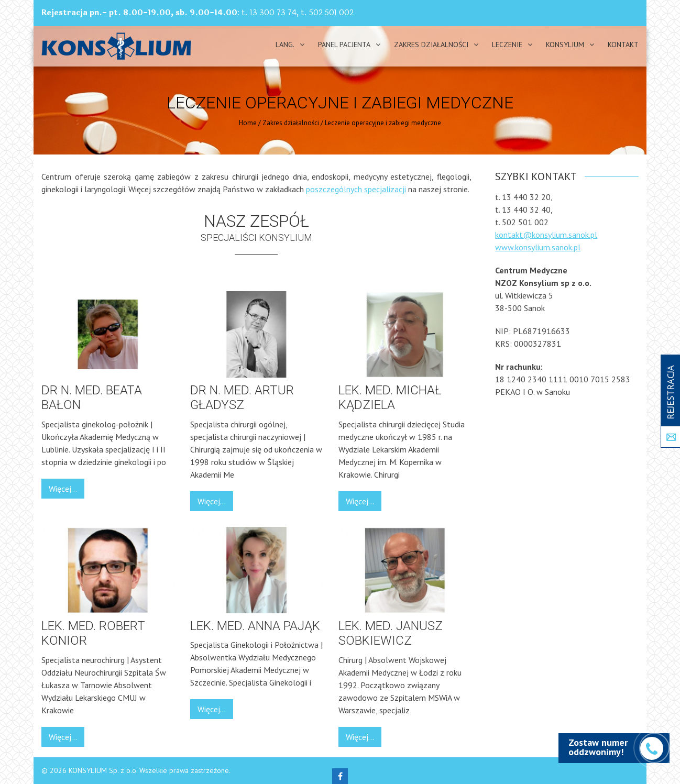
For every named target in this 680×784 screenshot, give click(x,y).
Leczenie (507, 45)
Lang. (285, 45)
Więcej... (63, 489)
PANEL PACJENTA (344, 45)
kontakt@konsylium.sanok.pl (546, 235)
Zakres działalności (431, 45)
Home (248, 123)
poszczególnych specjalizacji (356, 189)
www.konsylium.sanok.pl (538, 247)
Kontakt (623, 45)
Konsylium (565, 45)
